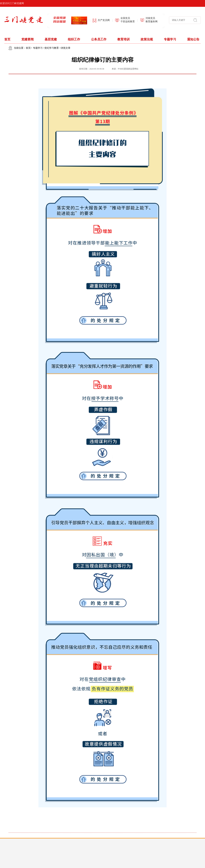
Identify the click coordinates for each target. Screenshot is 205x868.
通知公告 (193, 39)
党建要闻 (28, 39)
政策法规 (147, 39)
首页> (29, 48)
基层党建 (51, 39)
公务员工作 (99, 39)
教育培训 (124, 39)
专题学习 (170, 39)
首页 (7, 39)
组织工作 (74, 39)
